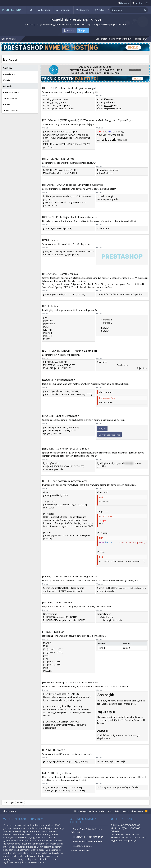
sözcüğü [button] (129, 463)
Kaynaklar (84, 10)
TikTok (67, 287)
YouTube (109, 287)
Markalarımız (9, 74)
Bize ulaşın (82, 811)
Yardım (126, 811)
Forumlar (46, 10)
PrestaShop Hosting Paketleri (88, 837)
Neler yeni (65, 10)
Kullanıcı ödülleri (11, 92)
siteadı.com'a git (106, 196)
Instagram (120, 284)
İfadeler (7, 80)
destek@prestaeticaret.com (125, 834)
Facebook (88, 284)
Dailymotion (76, 284)
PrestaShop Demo (82, 846)
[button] (52, 10)
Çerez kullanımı (11, 98)
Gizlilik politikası (11, 110)
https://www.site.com (108, 170)
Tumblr (75, 287)
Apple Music (63, 284)
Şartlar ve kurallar (97, 811)
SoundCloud (48, 287)
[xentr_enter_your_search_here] (126, 10)
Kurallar (7, 104)
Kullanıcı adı (103, 228)
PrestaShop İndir (81, 850)
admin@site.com (106, 173)
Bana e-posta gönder (108, 199)
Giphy (104, 284)
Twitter (92, 287)
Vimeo (100, 287)
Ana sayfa (31, 10)
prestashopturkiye (127, 841)
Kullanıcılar (104, 10)
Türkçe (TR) (10, 811)
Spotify (59, 287)
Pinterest (131, 284)
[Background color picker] (147, 3)
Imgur (111, 284)
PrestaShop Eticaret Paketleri (88, 841)
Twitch (83, 287)
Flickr (97, 284)
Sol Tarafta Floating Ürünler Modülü (120, 39)
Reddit (141, 284)
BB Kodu (8, 86)
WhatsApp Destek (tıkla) (134, 837)
